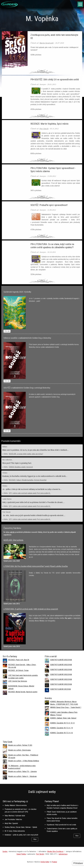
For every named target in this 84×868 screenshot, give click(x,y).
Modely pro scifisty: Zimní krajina (19, 750)
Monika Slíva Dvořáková (55, 851)
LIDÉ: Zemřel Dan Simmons (18, 681)
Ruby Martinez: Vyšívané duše (15, 816)
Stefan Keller (45, 862)
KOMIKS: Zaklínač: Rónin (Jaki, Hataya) (63, 718)
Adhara (5, 447)
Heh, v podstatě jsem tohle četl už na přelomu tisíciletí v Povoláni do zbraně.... (34, 502)
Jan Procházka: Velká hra (13, 819)
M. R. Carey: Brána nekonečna (15, 831)
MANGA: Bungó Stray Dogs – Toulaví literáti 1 (66, 707)
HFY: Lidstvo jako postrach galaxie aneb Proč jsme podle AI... (30, 493)
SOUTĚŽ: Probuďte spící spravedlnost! (49, 205)
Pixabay (54, 862)
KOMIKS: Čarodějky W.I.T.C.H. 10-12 (62, 723)
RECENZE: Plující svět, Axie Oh (19, 660)
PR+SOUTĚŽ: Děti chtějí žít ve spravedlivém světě (55, 79)
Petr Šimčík (40, 854)
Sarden (5, 851)
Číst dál (7, 331)
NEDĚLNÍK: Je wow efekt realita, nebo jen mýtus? (26, 454)
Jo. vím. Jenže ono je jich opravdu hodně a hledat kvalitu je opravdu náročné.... (34, 515)
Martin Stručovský (47, 43)
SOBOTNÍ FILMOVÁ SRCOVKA (60, 689)
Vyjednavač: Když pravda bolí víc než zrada (61, 825)
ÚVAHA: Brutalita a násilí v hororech (21, 467)
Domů (4, 28)
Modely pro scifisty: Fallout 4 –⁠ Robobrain (22, 776)
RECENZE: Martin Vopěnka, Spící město (49, 124)
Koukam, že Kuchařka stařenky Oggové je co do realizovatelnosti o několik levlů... (35, 476)
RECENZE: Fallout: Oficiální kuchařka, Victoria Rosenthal (28, 480)
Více (35, 839)
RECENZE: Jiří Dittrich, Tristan (18, 670)
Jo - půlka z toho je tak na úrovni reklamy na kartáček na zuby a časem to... (32, 489)
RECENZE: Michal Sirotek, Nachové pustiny (23, 692)
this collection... (8, 460)
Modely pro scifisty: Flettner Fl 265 (20, 745)
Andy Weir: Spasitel (11, 823)
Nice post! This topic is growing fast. (17, 463)
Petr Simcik (44, 129)
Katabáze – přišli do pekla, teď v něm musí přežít (21, 835)
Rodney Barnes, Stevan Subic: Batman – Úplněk (21, 827)
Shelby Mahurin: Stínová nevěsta (16, 805)
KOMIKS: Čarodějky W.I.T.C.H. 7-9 (62, 728)
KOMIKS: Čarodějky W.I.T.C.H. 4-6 (62, 733)
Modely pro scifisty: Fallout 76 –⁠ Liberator (23, 771)
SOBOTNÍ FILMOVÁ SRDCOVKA (61, 660)
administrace (63, 854)
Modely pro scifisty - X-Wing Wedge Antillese (24, 761)
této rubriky (10, 532)
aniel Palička (22, 854)
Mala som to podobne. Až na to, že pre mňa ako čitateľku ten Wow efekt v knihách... (36, 450)
